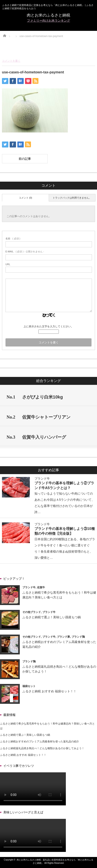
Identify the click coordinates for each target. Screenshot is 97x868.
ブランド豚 (63, 637)
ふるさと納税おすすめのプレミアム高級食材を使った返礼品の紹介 (40, 741)
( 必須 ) (13, 238)
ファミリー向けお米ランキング (48, 20)
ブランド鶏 (78, 637)
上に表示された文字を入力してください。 (48, 326)
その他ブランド (32, 612)
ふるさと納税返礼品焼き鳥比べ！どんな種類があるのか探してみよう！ (42, 748)
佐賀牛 (41, 587)
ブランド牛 (42, 479)
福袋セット (29, 686)
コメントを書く (11, 61)
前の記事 (25, 159)
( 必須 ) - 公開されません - (25, 251)
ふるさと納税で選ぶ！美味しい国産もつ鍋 (52, 617)
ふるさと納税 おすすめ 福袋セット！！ (49, 691)
